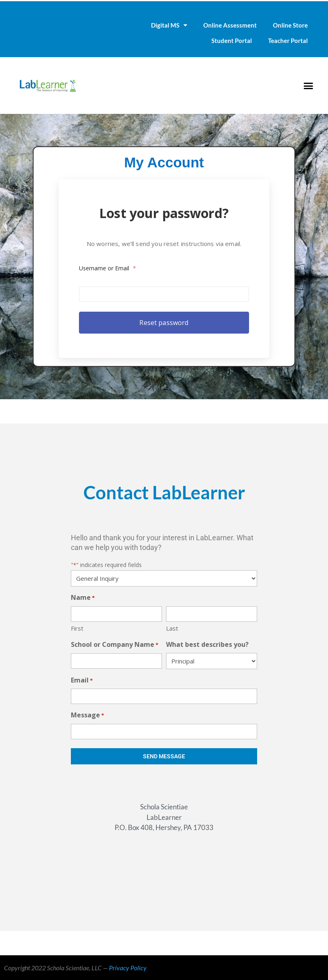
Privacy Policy (128, 968)
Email (82, 681)
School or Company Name (115, 645)
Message (87, 716)
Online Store (290, 25)
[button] (308, 86)
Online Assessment (230, 25)
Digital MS (169, 25)
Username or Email (115, 266)
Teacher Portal (288, 41)
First (77, 628)
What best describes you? (207, 644)
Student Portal (232, 41)
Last (172, 628)
